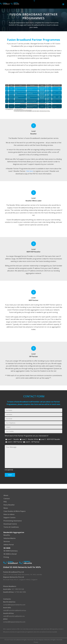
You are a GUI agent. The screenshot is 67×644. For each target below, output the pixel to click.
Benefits (7, 535)
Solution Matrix (10, 538)
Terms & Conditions (11, 527)
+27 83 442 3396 (20, 592)
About (6, 495)
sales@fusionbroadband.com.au (15, 610)
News (6, 508)
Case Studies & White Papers (15, 511)
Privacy (36, 642)
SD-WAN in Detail (10, 554)
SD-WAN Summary (11, 551)
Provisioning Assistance (13, 521)
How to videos (9, 514)
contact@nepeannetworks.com (14, 605)
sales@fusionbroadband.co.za (14, 616)
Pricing (6, 557)
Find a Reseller (9, 505)
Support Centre (9, 518)
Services (7, 541)
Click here (29, 171)
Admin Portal (9, 545)
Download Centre (10, 524)
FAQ (5, 502)
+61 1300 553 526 (17, 589)
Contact (7, 499)
